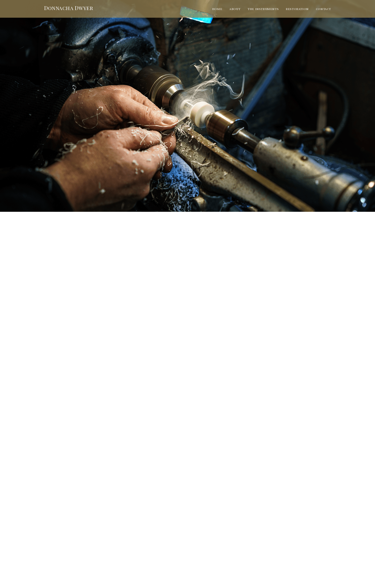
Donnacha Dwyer (69, 8)
